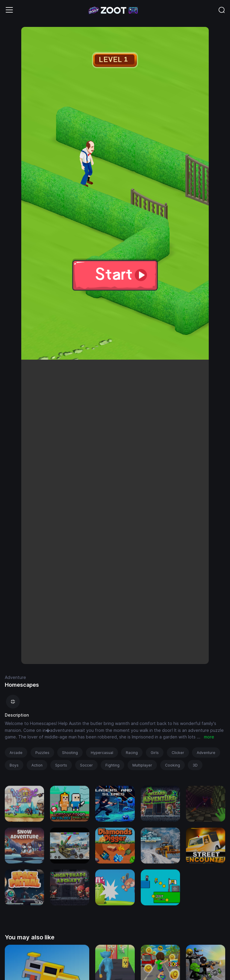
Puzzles (42, 753)
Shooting (70, 753)
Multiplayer (142, 765)
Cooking (172, 765)
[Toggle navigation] (9, 10)
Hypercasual (102, 753)
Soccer (86, 765)
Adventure (15, 677)
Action (37, 765)
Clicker (178, 753)
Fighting (112, 765)
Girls (155, 753)
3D (195, 765)
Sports (61, 765)
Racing (132, 753)
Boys (14, 765)
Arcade (16, 753)
